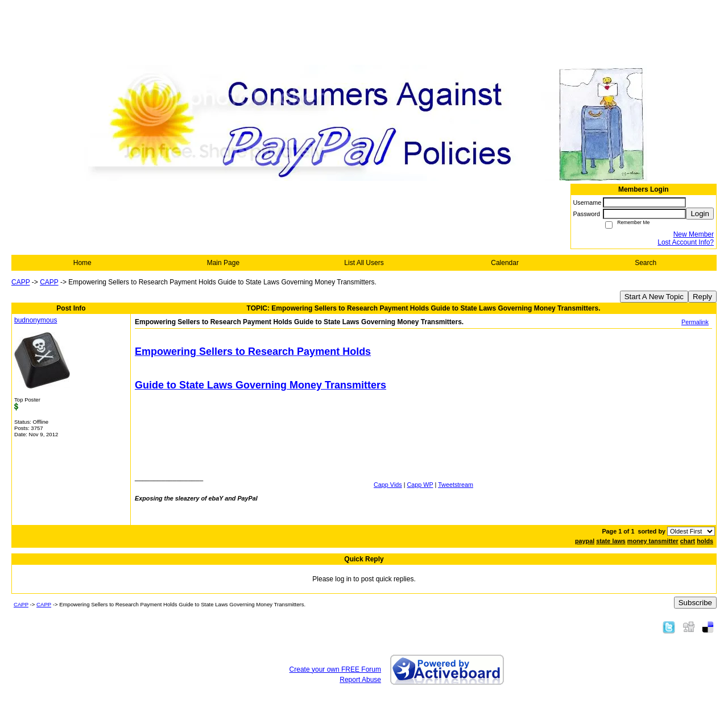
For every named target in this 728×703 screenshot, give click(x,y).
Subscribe (695, 603)
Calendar (505, 263)
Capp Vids (388, 485)
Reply (702, 297)
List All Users (364, 263)
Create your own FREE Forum (335, 669)
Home (82, 263)
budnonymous (36, 320)
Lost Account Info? (686, 242)
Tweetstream (456, 485)
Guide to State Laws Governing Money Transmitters (260, 385)
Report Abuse (360, 680)
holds (705, 541)
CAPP (20, 282)
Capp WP (420, 485)
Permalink (695, 322)
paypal (585, 541)
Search (646, 263)
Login (700, 214)
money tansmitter (653, 541)
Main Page (223, 263)
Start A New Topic (654, 297)
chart (688, 541)
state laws (611, 541)
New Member (694, 234)
